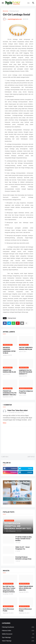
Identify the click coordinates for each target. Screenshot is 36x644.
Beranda (5, 11)
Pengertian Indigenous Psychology (26, 392)
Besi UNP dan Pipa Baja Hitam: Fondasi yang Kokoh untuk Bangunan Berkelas (9, 589)
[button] (3, 3)
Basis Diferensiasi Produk (8, 610)
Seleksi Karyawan (18, 634)
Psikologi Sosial (14, 11)
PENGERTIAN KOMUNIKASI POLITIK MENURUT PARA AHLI (10, 393)
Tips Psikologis (18, 638)
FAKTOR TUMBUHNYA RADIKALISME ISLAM (26, 348)
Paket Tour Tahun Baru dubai (18, 410)
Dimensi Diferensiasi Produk (25, 610)
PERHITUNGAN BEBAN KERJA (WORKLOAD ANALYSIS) (26, 588)
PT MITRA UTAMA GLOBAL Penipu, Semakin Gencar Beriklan (24, 539)
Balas (5, 423)
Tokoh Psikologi (18, 641)
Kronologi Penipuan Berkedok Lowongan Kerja (23, 558)
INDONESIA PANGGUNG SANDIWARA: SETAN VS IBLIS (9, 350)
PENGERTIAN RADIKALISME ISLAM (9, 371)
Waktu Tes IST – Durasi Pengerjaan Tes (23, 548)
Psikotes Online (18, 631)
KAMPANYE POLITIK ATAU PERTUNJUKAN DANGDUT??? (26, 372)
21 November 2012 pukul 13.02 (16, 413)
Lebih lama (31, 457)
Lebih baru (5, 457)
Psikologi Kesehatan (18, 627)
